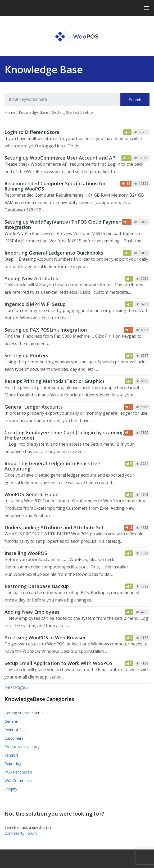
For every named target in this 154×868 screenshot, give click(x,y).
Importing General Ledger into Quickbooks (54, 253)
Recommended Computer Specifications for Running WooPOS (55, 186)
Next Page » (16, 687)
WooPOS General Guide (31, 494)
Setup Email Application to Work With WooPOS (58, 663)
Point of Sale (15, 730)
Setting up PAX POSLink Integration (46, 330)
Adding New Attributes (31, 278)
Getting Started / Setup (24, 713)
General (11, 721)
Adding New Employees (32, 612)
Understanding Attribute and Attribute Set (54, 527)
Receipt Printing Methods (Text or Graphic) (54, 381)
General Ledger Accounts (34, 407)
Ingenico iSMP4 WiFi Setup (35, 304)
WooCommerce (18, 781)
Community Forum (21, 833)
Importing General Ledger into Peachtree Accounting (52, 466)
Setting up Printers (26, 355)
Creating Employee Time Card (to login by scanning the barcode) (64, 435)
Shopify (11, 789)
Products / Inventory (22, 747)
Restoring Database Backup (37, 586)
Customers (14, 738)
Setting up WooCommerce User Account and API (61, 158)
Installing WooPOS (26, 553)
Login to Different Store (32, 132)
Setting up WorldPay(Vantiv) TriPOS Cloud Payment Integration (64, 224)
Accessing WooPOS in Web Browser (45, 638)
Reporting (13, 764)
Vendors (12, 755)
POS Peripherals (18, 772)
